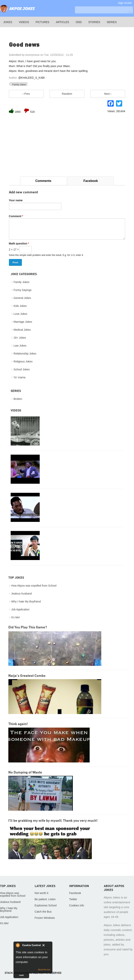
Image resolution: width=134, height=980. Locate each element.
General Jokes (22, 298)
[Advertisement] (67, 145)
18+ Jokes (20, 338)
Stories (94, 22)
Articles (63, 22)
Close (46, 946)
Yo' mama (19, 377)
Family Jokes (19, 85)
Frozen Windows (45, 918)
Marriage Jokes (23, 322)
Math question (19, 243)
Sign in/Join (125, 3)
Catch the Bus (43, 912)
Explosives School (46, 905)
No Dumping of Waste (25, 773)
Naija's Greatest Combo (27, 676)
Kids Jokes (20, 306)
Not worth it (42, 893)
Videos (24, 22)
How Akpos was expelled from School (34, 586)
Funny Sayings (23, 290)
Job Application (20, 609)
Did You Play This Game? (28, 627)
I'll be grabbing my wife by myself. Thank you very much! (53, 821)
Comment (16, 216)
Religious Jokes (23, 361)
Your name (16, 200)
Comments (43, 181)
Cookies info (77, 905)
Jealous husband (21, 594)
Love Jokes (20, 314)
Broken (18, 399)
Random (67, 94)
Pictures (43, 22)
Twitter (73, 899)
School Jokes (22, 369)
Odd (79, 22)
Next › (108, 94)
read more (21, 976)
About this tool (44, 970)
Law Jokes (20, 346)
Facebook (91, 181)
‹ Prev (26, 94)
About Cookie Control (18, 945)
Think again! (18, 724)
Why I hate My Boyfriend (26, 601)
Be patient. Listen (45, 899)
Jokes (8, 22)
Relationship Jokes (25, 354)
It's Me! (16, 617)
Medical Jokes (22, 330)
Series (112, 22)
